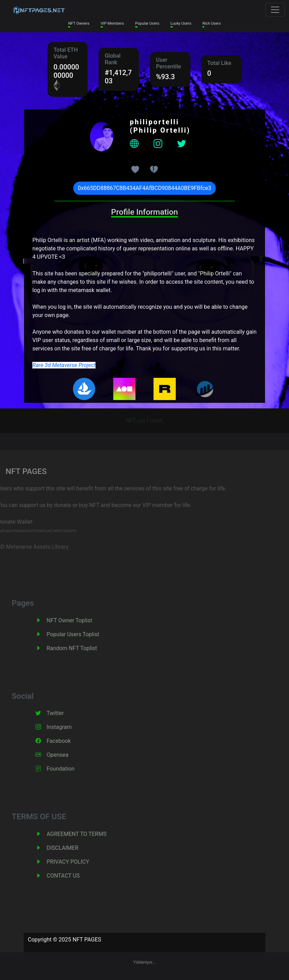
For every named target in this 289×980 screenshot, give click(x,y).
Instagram (67, 727)
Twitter (63, 713)
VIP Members (112, 23)
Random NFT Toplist (79, 648)
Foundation (68, 769)
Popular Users (147, 23)
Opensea (65, 755)
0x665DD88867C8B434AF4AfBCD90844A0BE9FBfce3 (144, 188)
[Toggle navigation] (275, 10)
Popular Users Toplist (81, 634)
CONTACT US (71, 876)
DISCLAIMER (70, 848)
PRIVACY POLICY (75, 862)
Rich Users (212, 23)
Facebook (66, 741)
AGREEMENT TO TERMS (84, 834)
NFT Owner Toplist (77, 620)
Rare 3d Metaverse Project (64, 365)
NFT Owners (79, 23)
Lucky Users (181, 23)
